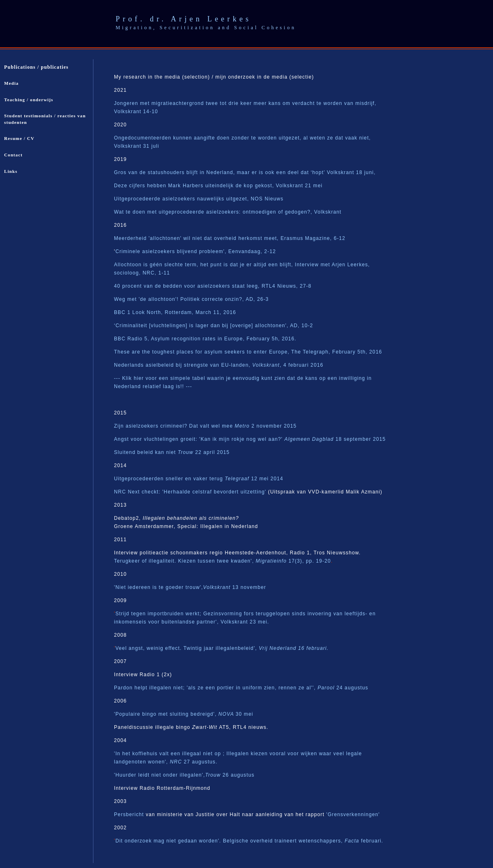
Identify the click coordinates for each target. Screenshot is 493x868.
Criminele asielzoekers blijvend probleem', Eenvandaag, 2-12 (195, 251)
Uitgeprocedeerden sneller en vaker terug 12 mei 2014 (199, 479)
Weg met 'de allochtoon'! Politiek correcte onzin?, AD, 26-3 (191, 299)
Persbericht (130, 814)
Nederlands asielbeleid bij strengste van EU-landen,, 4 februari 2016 (219, 365)
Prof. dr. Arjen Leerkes (184, 19)
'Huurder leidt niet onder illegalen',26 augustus (184, 775)
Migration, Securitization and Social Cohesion (206, 28)
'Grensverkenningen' (353, 814)
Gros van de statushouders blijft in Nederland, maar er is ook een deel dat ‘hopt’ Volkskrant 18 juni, (245, 172)
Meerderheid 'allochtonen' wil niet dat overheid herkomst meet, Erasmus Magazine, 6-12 (230, 238)
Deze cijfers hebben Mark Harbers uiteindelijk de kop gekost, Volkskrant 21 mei (218, 186)
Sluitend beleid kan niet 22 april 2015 (172, 452)
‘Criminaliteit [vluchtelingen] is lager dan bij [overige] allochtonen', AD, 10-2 (214, 326)
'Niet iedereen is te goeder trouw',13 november (190, 587)
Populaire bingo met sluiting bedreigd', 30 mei (184, 714)
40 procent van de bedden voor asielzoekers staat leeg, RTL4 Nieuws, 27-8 (213, 286)
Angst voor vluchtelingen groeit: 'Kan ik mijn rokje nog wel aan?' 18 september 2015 (250, 439)
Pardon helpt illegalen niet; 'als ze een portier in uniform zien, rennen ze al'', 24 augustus (241, 688)
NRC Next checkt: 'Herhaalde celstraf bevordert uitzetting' (190, 492)
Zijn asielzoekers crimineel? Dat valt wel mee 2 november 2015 (205, 426)
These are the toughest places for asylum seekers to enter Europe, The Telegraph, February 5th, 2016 (248, 352)
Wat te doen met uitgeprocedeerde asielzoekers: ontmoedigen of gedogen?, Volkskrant (228, 212)
